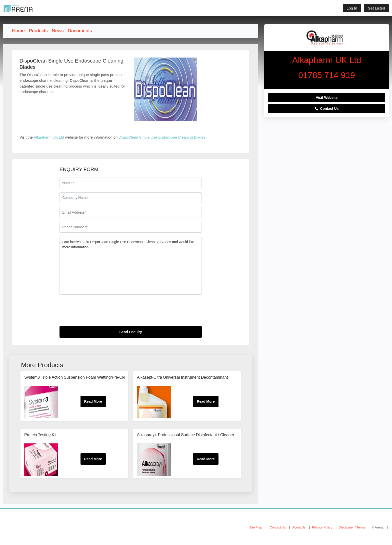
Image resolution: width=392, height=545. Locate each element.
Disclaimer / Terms (352, 527)
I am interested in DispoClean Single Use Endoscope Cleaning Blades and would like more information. (131, 266)
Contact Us (327, 109)
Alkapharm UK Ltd (49, 137)
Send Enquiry (131, 332)
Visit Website (327, 98)
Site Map (256, 527)
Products (38, 31)
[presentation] (97, 312)
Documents (80, 31)
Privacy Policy (322, 527)
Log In (352, 8)
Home (18, 31)
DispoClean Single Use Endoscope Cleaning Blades (162, 137)
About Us (299, 527)
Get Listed (376, 8)
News (58, 31)
